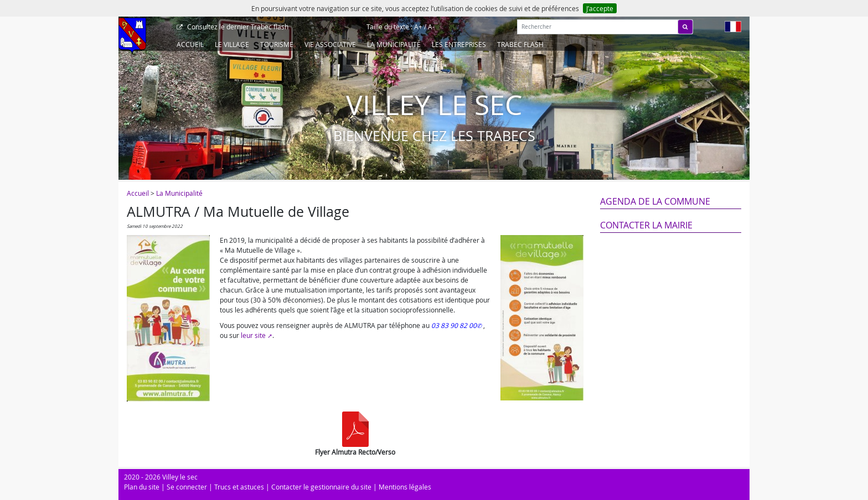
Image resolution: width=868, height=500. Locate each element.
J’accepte (600, 8)
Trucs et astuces (239, 487)
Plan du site (142, 487)
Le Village (232, 44)
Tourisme (277, 44)
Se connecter (187, 487)
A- (431, 27)
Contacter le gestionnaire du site (321, 487)
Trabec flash (237, 27)
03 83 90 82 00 (454, 325)
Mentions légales (405, 487)
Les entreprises (459, 44)
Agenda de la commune (655, 201)
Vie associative (330, 44)
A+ (418, 27)
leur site (253, 335)
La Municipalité (394, 44)
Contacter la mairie (646, 225)
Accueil (190, 44)
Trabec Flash (520, 44)
